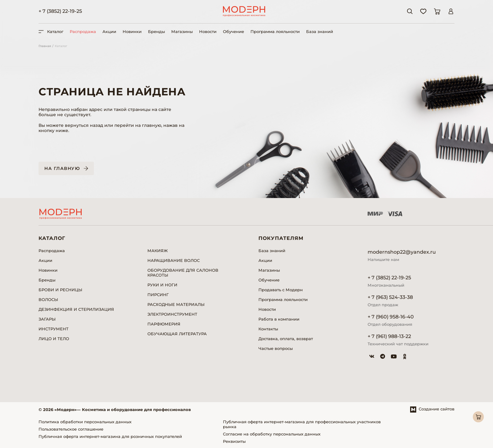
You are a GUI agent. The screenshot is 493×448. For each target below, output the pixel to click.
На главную (62, 168)
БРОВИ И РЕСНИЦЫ (60, 290)
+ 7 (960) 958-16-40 (391, 317)
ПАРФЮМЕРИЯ (164, 324)
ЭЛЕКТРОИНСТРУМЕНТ (172, 314)
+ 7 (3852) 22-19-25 (60, 11)
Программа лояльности (275, 31)
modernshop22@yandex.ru (402, 252)
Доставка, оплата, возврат (286, 339)
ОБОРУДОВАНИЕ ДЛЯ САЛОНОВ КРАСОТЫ (183, 273)
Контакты (268, 329)
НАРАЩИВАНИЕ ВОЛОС (174, 260)
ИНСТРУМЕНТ (54, 329)
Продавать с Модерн (281, 290)
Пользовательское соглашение (71, 429)
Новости (208, 31)
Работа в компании (279, 319)
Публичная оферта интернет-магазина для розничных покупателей (110, 436)
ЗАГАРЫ (47, 319)
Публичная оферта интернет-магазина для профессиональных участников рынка (302, 424)
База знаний (320, 31)
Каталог (61, 46)
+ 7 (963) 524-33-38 (390, 297)
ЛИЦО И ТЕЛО (54, 339)
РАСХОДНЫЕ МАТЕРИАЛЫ (176, 304)
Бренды (156, 31)
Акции (109, 31)
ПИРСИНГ (158, 295)
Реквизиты (234, 441)
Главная (45, 46)
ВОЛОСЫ (48, 299)
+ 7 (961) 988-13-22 (389, 336)
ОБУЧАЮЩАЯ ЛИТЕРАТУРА (177, 334)
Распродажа (83, 31)
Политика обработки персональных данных (85, 422)
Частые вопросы (276, 348)
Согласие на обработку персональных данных (272, 434)
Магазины (182, 31)
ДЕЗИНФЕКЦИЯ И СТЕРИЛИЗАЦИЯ (76, 309)
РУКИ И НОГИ (162, 285)
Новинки (132, 31)
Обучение (234, 31)
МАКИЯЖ (158, 251)
